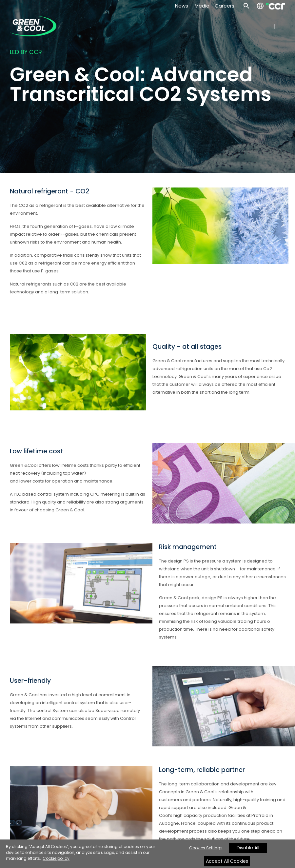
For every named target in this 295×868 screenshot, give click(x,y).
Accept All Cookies (227, 861)
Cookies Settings (206, 848)
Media (202, 6)
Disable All (248, 848)
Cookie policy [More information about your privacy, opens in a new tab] (56, 858)
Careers (225, 6)
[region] (147, 854)
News (183, 6)
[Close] (243, 856)
